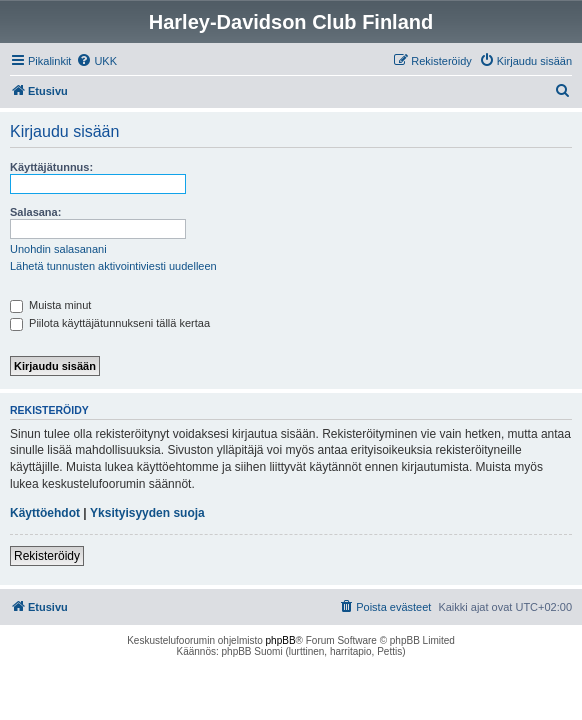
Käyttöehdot (45, 513)
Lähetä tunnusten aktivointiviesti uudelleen (113, 266)
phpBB (281, 640)
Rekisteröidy (47, 556)
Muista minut (50, 305)
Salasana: (35, 212)
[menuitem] (96, 61)
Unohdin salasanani (58, 249)
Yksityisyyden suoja (147, 513)
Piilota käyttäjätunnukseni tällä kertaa (110, 323)
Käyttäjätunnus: (51, 167)
